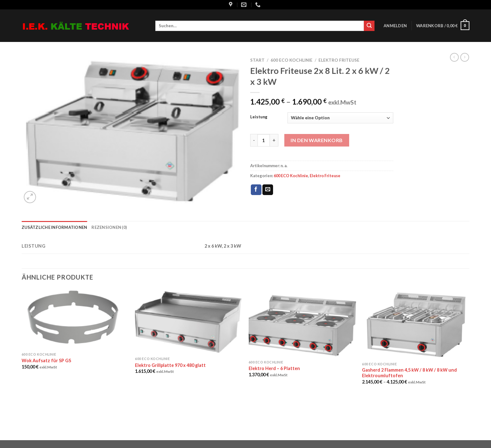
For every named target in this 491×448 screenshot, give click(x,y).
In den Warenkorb (317, 140)
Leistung (259, 117)
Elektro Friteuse (339, 60)
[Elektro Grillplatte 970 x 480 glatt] (189, 321)
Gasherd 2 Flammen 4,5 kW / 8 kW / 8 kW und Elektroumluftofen (409, 373)
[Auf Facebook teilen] (256, 190)
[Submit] (369, 26)
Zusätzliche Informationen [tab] (54, 227)
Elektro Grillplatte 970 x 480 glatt (170, 365)
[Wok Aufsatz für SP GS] (75, 319)
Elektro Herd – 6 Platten (274, 368)
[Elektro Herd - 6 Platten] (302, 323)
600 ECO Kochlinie (292, 60)
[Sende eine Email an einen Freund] (268, 190)
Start (257, 60)
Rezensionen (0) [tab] (109, 227)
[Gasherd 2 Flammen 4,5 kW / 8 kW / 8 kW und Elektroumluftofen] (416, 324)
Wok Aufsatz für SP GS (46, 360)
